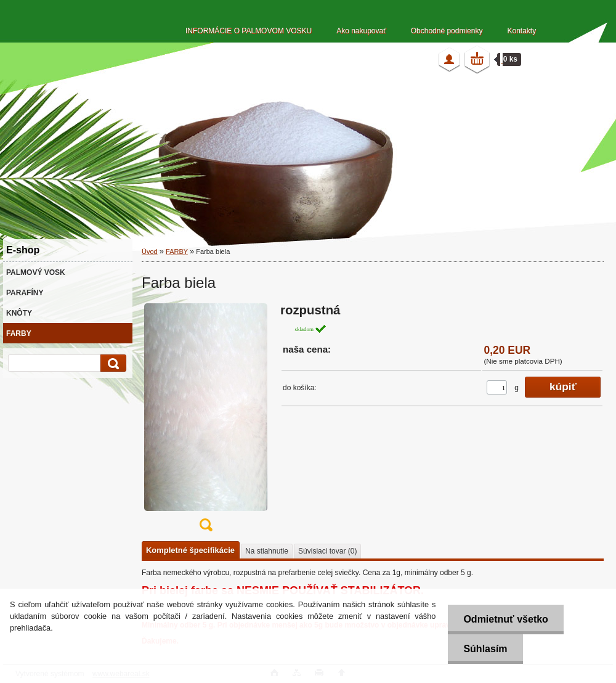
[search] (111, 363)
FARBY (177, 252)
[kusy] (497, 387)
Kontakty (521, 31)
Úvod (150, 252)
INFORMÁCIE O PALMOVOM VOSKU (249, 31)
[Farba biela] (206, 421)
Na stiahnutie (267, 551)
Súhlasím (485, 649)
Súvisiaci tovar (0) (327, 551)
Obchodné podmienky (447, 31)
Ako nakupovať (361, 31)
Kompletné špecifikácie (190, 550)
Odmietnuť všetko (505, 619)
